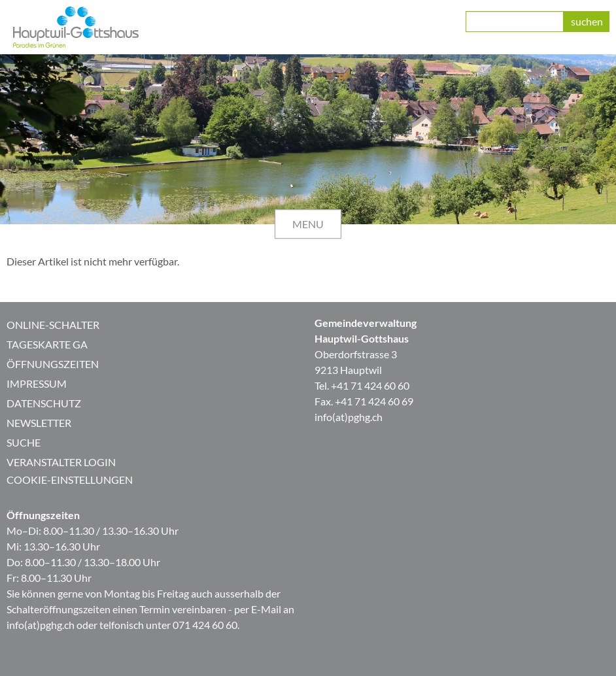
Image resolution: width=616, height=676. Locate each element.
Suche (24, 442)
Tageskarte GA (47, 344)
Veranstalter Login (61, 462)
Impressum (37, 383)
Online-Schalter (53, 325)
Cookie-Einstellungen (70, 480)
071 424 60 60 (205, 625)
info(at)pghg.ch (349, 417)
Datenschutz (44, 403)
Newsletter (39, 423)
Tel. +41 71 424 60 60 (362, 385)
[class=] (515, 22)
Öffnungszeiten (53, 364)
